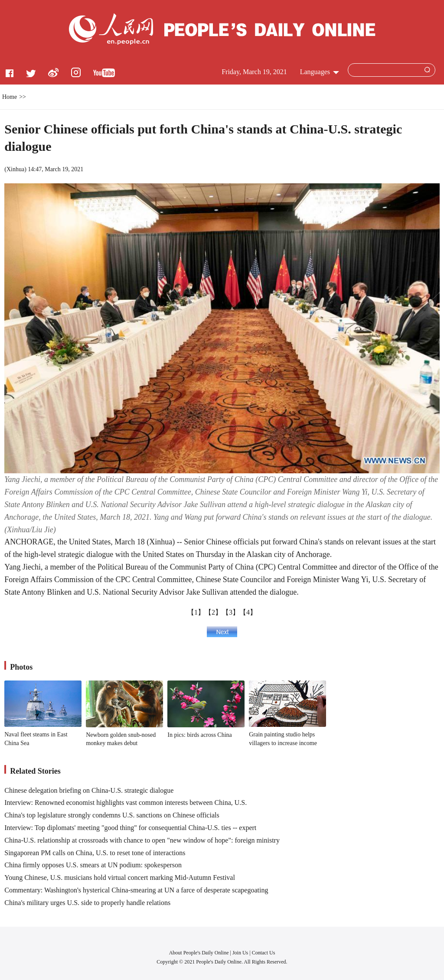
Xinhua (15, 169)
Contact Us (264, 953)
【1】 (196, 612)
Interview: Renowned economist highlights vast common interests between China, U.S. (126, 803)
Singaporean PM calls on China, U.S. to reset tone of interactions (95, 853)
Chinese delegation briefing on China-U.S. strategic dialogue (89, 790)
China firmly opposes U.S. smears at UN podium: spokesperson (93, 865)
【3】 (231, 612)
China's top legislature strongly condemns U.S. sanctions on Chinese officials (112, 815)
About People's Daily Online (199, 953)
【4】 (248, 612)
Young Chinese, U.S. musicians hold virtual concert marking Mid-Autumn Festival (120, 877)
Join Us (241, 953)
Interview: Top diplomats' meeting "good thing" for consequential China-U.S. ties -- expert (130, 828)
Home (10, 97)
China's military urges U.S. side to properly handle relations (87, 903)
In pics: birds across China (200, 735)
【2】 (213, 612)
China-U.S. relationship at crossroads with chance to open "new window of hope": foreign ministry (142, 840)
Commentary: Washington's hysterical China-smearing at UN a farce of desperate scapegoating (136, 890)
